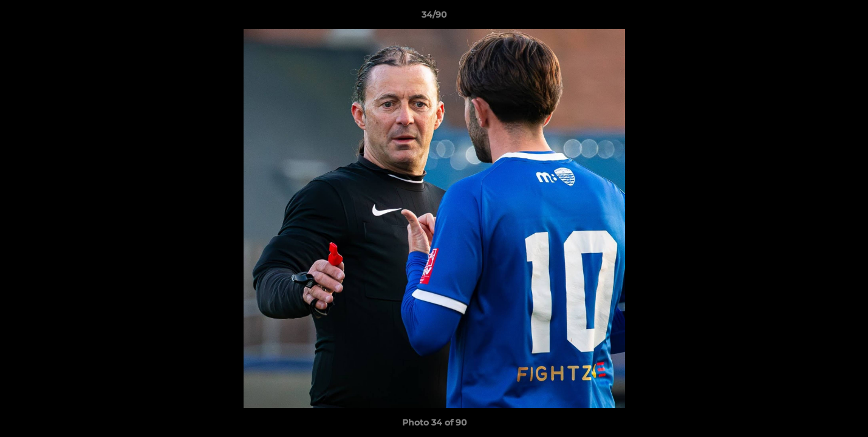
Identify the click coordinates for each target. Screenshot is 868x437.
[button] (846, 18)
